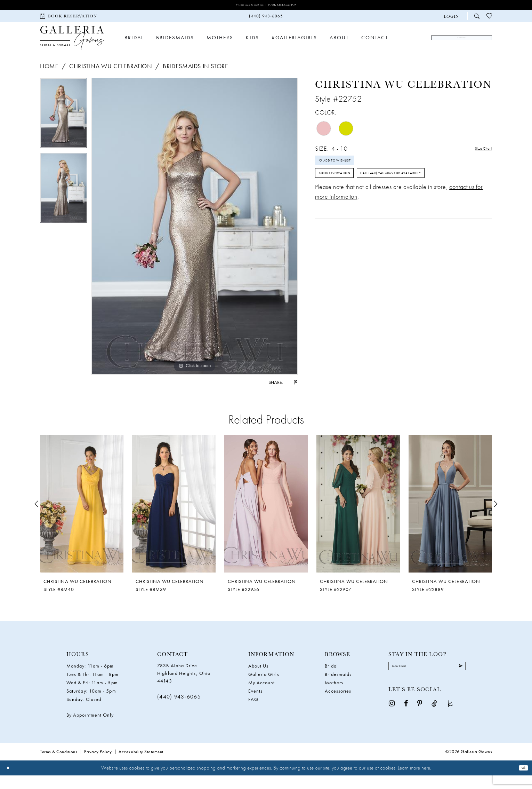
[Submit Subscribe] (458, 683)
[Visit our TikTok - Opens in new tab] (434, 722)
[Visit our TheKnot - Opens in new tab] (450, 722)
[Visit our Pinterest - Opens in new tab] (420, 722)
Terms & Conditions (59, 765)
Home (49, 80)
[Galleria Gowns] (72, 46)
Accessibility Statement (141, 765)
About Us (259, 679)
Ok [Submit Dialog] (521, 781)
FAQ (253, 713)
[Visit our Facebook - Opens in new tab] (406, 722)
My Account (262, 696)
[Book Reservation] (68, 18)
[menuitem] (68, 18)
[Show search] (477, 18)
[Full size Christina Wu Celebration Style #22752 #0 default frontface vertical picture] (195, 240)
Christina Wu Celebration (111, 80)
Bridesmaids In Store (195, 80)
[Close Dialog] (10, 782)
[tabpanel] (63, 129)
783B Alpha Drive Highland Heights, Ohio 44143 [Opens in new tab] (184, 687)
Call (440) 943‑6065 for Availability (372, 224)
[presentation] (82, 517)
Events (255, 704)
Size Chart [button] (478, 163)
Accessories (338, 704)
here (426, 781)
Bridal (331, 679)
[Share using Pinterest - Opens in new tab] (296, 396)
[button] (451, 19)
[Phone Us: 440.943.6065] (266, 19)
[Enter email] (427, 683)
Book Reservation (293, 6)
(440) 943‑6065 (179, 710)
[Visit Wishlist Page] (489, 18)
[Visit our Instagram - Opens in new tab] (392, 722)
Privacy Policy (98, 765)
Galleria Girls (264, 688)
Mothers (334, 696)
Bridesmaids (338, 688)
